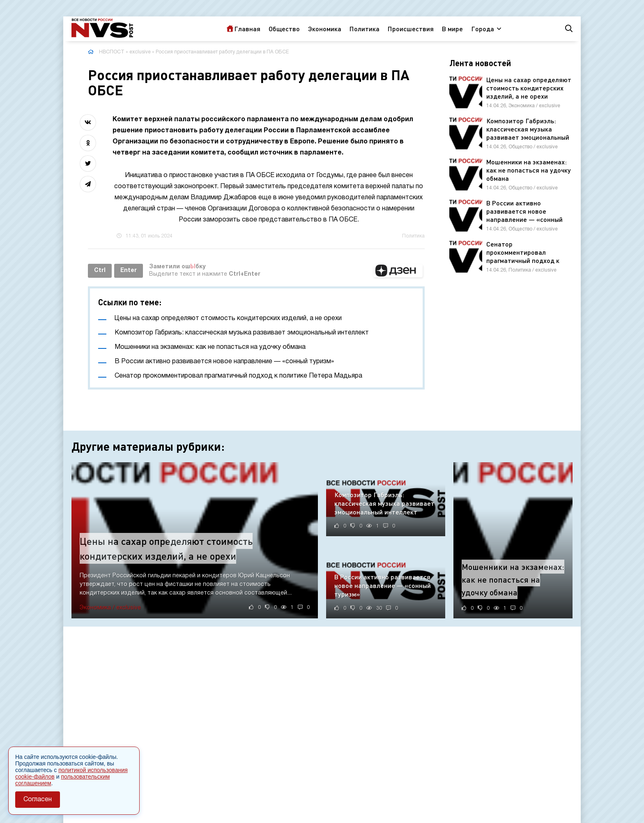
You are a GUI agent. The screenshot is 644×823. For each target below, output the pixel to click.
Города (483, 29)
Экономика (325, 29)
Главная (247, 29)
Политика (365, 29)
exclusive (140, 52)
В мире (452, 29)
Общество (284, 29)
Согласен (38, 800)
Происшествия (411, 29)
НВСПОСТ (112, 52)
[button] (398, 271)
